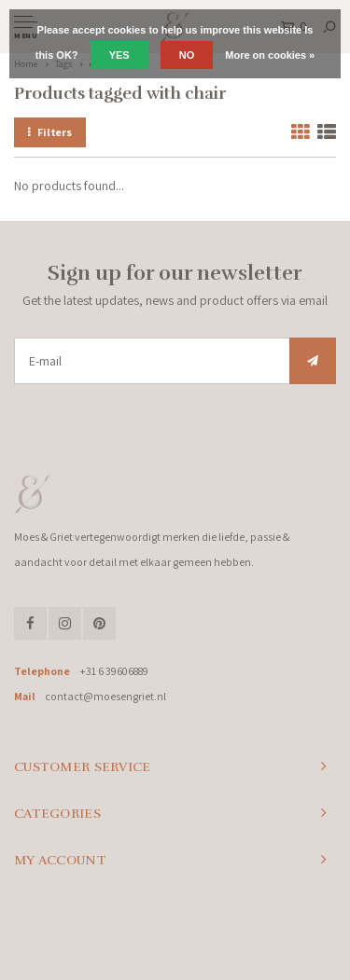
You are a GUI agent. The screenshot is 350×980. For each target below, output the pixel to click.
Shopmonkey (175, 944)
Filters (50, 132)
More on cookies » (270, 55)
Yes (119, 55)
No (187, 55)
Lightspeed (243, 930)
